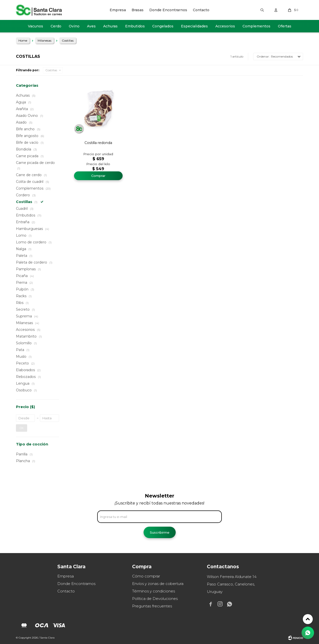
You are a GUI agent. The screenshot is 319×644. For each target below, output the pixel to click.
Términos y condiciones (154, 591)
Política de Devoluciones (155, 599)
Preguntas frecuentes (152, 606)
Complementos (256, 26)
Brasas (138, 10)
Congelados (163, 26)
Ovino (74, 26)
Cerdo (56, 26)
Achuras (110, 26)
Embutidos (135, 26)
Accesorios (225, 26)
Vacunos (36, 26)
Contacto (201, 10)
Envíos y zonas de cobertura (158, 584)
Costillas (51, 70)
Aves (91, 26)
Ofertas (285, 26)
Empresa (118, 10)
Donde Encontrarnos (168, 10)
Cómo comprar (146, 576)
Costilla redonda (98, 143)
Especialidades (194, 26)
